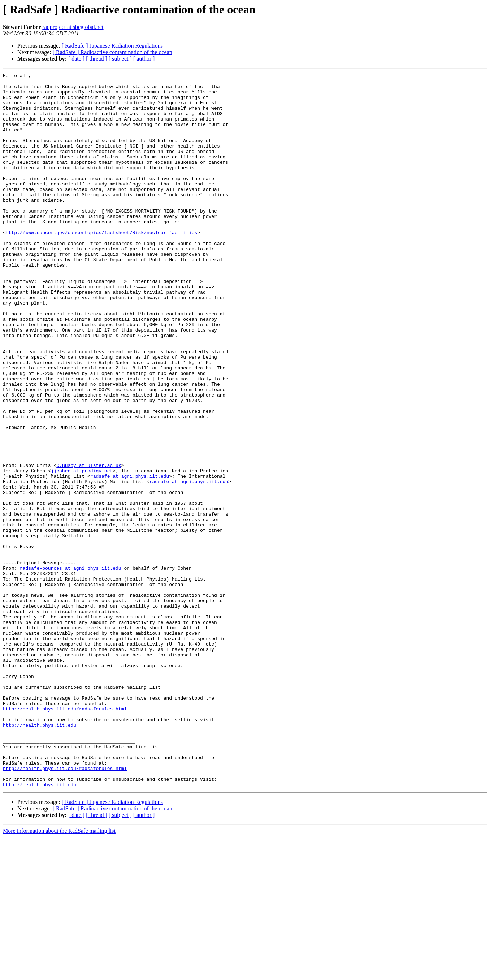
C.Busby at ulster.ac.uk (89, 544)
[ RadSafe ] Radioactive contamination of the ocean (112, 52)
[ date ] (76, 59)
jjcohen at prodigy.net (82, 551)
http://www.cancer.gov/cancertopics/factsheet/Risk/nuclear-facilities (101, 265)
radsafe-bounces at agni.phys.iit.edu (71, 668)
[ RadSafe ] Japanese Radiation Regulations (112, 46)
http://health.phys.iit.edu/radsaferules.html (65, 836)
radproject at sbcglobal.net (73, 27)
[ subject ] (120, 59)
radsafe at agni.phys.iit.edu (130, 557)
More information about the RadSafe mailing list (59, 974)
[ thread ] (97, 59)
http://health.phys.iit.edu (40, 856)
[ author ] (144, 59)
